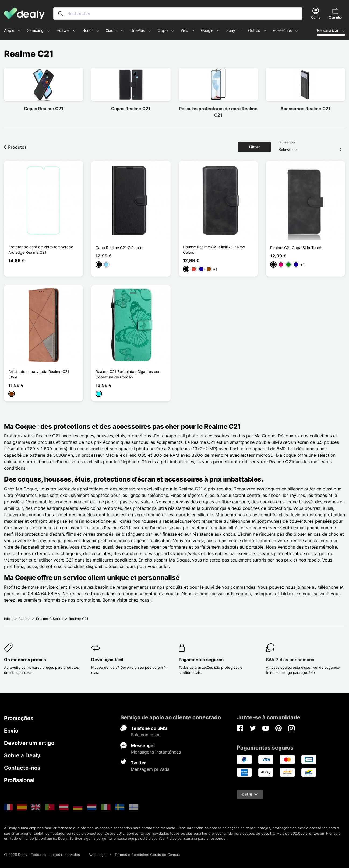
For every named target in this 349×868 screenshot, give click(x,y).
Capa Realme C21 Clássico (119, 248)
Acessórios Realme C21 (305, 109)
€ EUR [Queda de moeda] (250, 794)
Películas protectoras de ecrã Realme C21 (218, 112)
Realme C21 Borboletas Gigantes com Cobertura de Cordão (128, 374)
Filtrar (254, 147)
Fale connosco (146, 735)
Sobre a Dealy (22, 755)
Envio (11, 731)
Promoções (19, 718)
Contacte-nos (22, 768)
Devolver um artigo (29, 743)
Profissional (19, 780)
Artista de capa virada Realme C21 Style (39, 374)
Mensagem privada (150, 769)
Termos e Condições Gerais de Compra (147, 855)
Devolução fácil (107, 660)
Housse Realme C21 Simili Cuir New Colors (214, 250)
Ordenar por (287, 142)
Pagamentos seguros (201, 660)
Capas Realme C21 (44, 109)
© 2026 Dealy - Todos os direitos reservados (42, 855)
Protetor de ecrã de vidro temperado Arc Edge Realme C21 (41, 250)
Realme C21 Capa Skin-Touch (296, 248)
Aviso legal (97, 855)
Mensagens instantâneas (156, 752)
